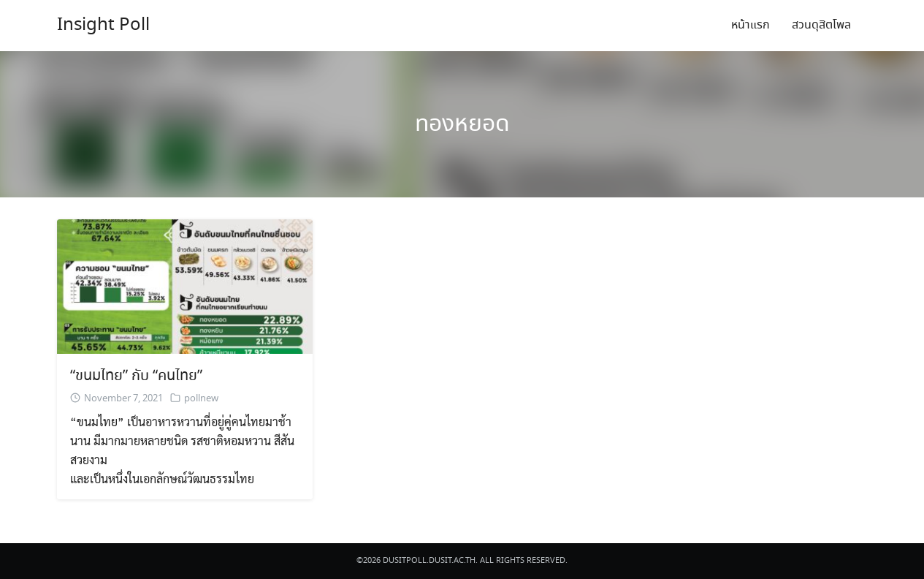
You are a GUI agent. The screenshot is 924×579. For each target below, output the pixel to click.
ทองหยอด (462, 124)
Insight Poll (103, 25)
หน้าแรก (751, 25)
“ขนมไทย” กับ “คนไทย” (136, 376)
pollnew (201, 399)
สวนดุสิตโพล (821, 25)
